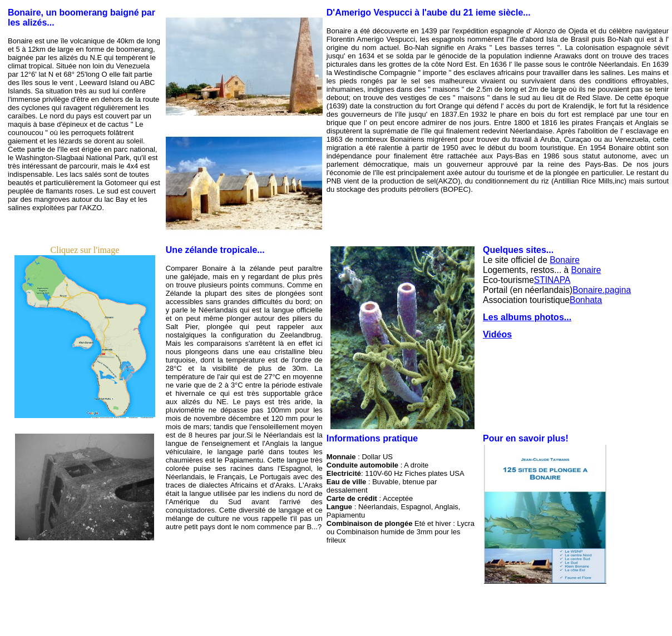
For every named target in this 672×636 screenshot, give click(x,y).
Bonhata (586, 300)
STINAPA (552, 280)
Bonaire (565, 260)
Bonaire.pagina (602, 290)
